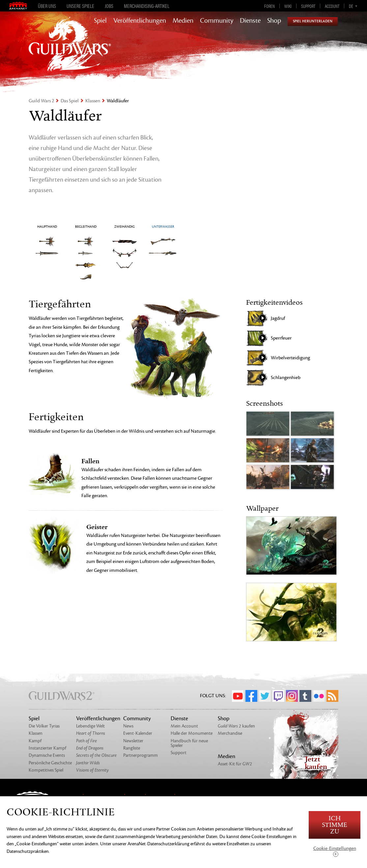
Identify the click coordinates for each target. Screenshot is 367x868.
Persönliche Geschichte (50, 763)
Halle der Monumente (192, 733)
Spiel (100, 21)
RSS (332, 696)
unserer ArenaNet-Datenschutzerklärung (151, 844)
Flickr (319, 696)
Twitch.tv (278, 696)
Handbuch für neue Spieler (189, 743)
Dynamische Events (47, 755)
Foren (269, 6)
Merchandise (230, 733)
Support (308, 6)
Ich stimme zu (335, 825)
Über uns (47, 6)
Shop (274, 21)
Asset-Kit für (235, 764)
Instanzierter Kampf (47, 748)
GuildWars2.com (70, 51)
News (128, 726)
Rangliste (132, 748)
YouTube (238, 696)
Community (217, 21)
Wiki (288, 6)
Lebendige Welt (90, 726)
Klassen (93, 101)
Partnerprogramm (141, 755)
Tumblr (305, 696)
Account (332, 6)
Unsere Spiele (80, 6)
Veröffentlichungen (140, 21)
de (351, 6)
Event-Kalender (138, 733)
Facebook (251, 696)
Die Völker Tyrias (44, 726)
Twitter (265, 696)
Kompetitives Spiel (46, 770)
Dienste (250, 21)
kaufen (236, 726)
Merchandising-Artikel (147, 6)
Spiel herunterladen (313, 21)
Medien (183, 21)
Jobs (109, 6)
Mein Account (184, 726)
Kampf (35, 741)
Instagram (292, 696)
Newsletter (133, 741)
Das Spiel (70, 101)
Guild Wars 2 (41, 101)
